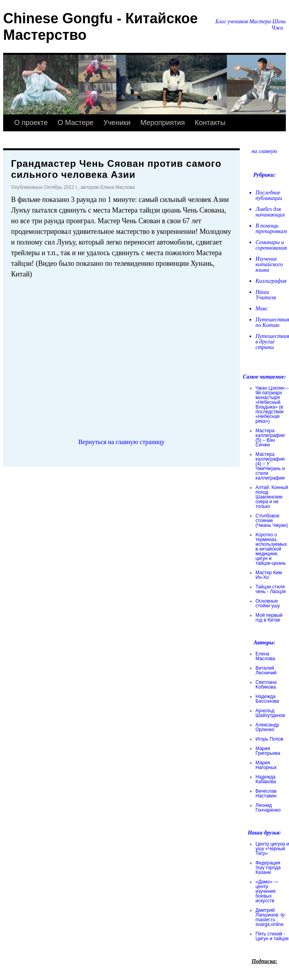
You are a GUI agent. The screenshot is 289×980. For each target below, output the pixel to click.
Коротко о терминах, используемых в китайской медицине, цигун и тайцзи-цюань (271, 549)
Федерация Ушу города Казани (268, 868)
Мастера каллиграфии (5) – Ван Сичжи (270, 438)
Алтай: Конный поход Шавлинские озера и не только (272, 497)
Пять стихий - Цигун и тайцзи (272, 936)
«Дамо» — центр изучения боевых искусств (267, 891)
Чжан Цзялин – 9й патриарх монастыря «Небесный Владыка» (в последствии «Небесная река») (272, 405)
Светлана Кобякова (266, 685)
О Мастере (76, 123)
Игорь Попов (269, 739)
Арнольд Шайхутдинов (270, 713)
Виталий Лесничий (266, 670)
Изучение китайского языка (269, 264)
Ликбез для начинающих (270, 212)
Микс (262, 309)
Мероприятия (163, 123)
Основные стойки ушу (268, 603)
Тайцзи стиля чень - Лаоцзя (270, 589)
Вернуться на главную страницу (122, 442)
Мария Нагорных (266, 765)
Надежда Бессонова (267, 699)
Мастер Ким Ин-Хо (269, 575)
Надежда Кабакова (266, 779)
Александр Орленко (267, 727)
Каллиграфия (271, 281)
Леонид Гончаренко (268, 808)
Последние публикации (269, 195)
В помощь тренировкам (271, 229)
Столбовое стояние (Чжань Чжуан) (272, 521)
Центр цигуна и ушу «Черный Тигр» (272, 849)
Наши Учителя (266, 295)
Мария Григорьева (268, 751)
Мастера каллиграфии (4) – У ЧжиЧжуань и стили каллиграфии (270, 466)
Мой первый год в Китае (269, 618)
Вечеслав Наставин (266, 793)
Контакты (210, 123)
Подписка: (264, 961)
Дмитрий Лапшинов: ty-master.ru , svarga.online (271, 917)
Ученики (117, 123)
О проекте (31, 123)
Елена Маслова (265, 656)
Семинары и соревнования (271, 245)
